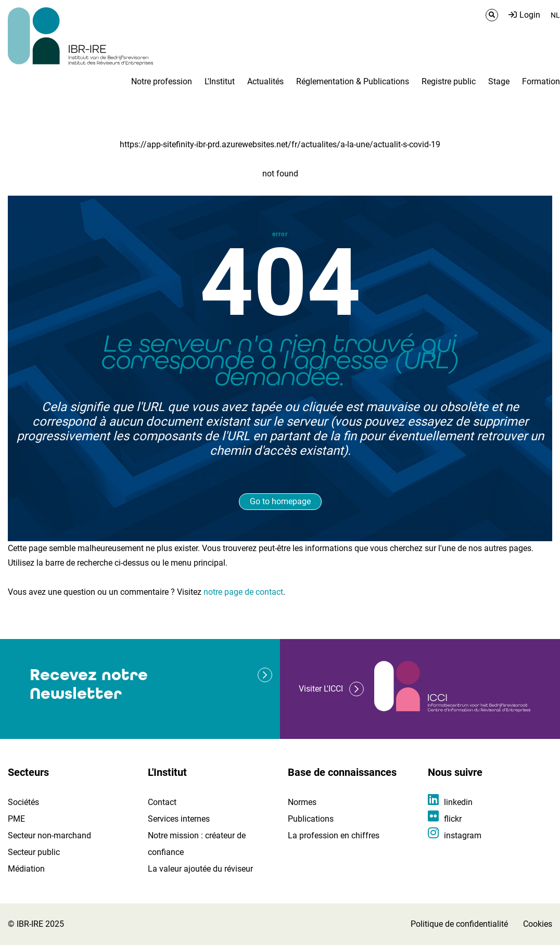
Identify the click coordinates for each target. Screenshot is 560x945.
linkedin (458, 802)
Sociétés (23, 802)
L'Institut (220, 81)
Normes (302, 802)
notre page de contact (243, 592)
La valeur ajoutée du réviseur (200, 869)
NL (555, 15)
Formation (541, 81)
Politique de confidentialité (459, 924)
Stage (499, 81)
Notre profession (162, 81)
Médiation (26, 869)
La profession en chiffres (334, 835)
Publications (311, 819)
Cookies (538, 924)
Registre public (449, 81)
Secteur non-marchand (49, 835)
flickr (453, 819)
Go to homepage (280, 501)
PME (16, 819)
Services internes (179, 819)
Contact (162, 802)
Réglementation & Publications (353, 81)
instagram (463, 835)
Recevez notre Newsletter (89, 684)
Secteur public (34, 852)
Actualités (265, 81)
